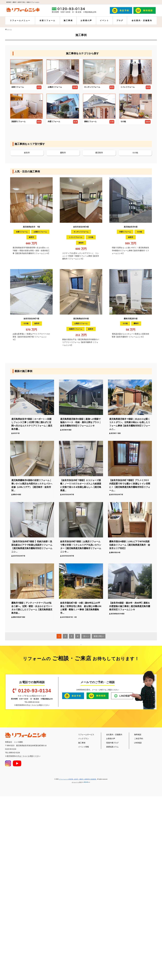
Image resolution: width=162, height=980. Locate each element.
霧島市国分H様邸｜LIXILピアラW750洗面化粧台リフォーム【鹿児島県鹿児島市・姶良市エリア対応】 (130, 545)
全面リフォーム (47, 20)
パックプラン (84, 912)
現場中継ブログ (112, 916)
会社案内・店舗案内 (142, 20)
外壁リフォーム (125, 232)
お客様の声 (86, 20)
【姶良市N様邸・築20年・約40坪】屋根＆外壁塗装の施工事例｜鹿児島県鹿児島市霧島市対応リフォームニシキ (130, 606)
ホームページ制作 (77, 956)
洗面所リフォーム (76, 329)
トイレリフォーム (76, 237)
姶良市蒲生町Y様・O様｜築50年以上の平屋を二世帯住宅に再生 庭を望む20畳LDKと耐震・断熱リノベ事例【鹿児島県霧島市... (81, 608)
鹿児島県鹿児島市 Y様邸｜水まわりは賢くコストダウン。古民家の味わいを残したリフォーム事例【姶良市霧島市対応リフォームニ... (130, 424)
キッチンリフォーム (81, 232)
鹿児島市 (99, 153)
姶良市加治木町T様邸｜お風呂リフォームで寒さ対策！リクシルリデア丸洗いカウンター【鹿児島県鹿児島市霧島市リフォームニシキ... (81, 547)
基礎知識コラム (112, 920)
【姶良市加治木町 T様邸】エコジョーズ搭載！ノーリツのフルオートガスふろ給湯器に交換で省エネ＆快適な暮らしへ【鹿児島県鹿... (81, 485)
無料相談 (138, 908)
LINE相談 (138, 916)
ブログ (120, 20)
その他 (135, 153)
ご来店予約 (139, 912)
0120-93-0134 (35, 864)
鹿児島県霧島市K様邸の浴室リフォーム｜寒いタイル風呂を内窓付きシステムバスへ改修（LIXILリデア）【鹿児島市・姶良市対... (32, 485)
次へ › (86, 636)
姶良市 (27, 153)
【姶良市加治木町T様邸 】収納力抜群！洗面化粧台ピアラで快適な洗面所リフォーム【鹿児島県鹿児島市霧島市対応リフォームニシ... (32, 547)
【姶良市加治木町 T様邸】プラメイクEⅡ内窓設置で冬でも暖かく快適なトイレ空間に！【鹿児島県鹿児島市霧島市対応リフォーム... (130, 485)
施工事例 (68, 20)
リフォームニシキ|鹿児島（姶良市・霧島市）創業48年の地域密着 (78, 953)
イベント (104, 20)
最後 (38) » (99, 636)
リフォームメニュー (20, 20)
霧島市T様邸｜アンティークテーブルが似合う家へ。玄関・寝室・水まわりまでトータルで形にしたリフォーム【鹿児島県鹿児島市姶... (32, 608)
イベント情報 (84, 920)
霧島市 (63, 153)
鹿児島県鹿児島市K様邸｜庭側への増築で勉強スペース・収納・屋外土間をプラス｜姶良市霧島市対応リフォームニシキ (81, 422)
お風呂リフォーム (40, 232)
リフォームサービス (86, 908)
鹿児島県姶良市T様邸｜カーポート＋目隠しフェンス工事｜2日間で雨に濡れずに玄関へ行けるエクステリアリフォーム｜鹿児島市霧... (32, 424)
